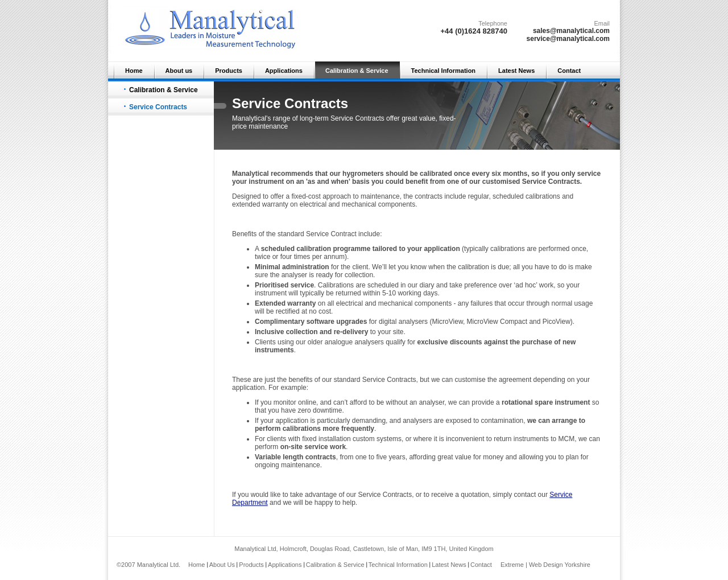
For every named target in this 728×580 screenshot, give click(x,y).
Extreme (512, 565)
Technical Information (443, 71)
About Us (222, 565)
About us (179, 71)
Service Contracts (158, 107)
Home (134, 71)
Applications (284, 71)
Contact (569, 71)
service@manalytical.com (568, 39)
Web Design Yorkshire (560, 565)
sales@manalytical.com (571, 31)
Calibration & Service (357, 71)
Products (229, 71)
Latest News (516, 71)
